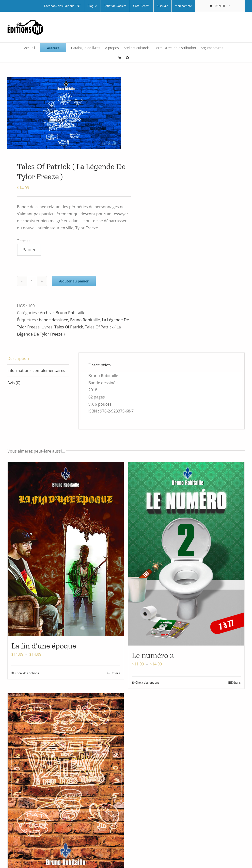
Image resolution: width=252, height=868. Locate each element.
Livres (47, 327)
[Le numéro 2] (186, 554)
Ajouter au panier (74, 281)
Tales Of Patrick (69, 327)
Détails (115, 673)
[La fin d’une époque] (66, 549)
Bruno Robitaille (71, 313)
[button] (128, 57)
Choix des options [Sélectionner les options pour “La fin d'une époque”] (27, 673)
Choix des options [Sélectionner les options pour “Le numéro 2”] (147, 683)
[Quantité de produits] (32, 281)
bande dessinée (54, 320)
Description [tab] (18, 358)
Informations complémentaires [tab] (36, 370)
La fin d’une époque (44, 646)
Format (24, 241)
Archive (47, 313)
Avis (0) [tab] (14, 383)
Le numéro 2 (153, 655)
